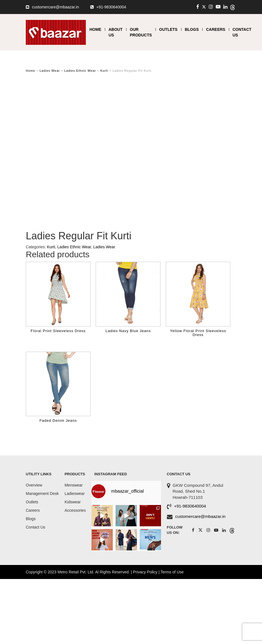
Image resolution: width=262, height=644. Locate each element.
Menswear (74, 485)
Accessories (75, 510)
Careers (215, 29)
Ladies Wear (50, 71)
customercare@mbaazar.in (56, 7)
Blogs (192, 29)
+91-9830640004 (111, 7)
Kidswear (73, 502)
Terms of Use (172, 572)
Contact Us (35, 527)
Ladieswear (75, 494)
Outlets (168, 29)
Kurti (104, 71)
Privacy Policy (145, 572)
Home (95, 29)
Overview (34, 485)
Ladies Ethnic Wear (80, 71)
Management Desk (42, 494)
